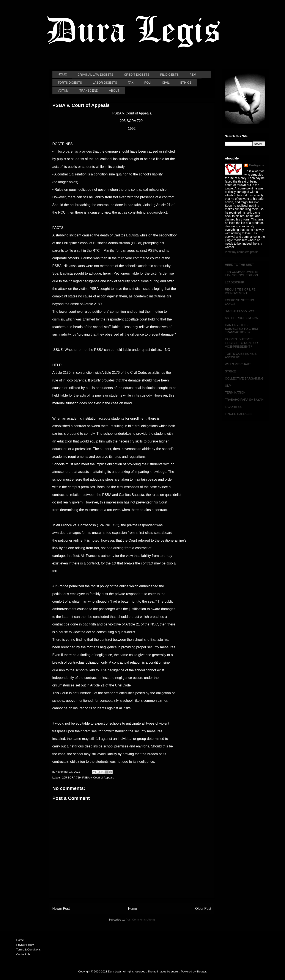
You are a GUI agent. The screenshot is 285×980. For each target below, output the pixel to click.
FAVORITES (233, 407)
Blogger (201, 971)
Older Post (203, 909)
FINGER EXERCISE (239, 414)
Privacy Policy (25, 945)
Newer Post (61, 909)
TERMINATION (235, 392)
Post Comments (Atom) (140, 920)
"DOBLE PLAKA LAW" (240, 311)
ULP (228, 386)
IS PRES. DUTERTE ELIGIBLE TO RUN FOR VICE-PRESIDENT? (242, 343)
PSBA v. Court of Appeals (98, 778)
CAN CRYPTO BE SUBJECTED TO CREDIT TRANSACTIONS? (242, 329)
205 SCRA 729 (71, 778)
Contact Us (23, 954)
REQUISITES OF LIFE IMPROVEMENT (240, 291)
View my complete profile (242, 252)
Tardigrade (256, 165)
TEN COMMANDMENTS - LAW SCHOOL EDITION (243, 274)
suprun (175, 971)
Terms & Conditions (29, 950)
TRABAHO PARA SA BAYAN (244, 400)
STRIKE (231, 371)
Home (132, 909)
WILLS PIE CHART (238, 364)
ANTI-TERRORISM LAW (242, 318)
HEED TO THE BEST (239, 265)
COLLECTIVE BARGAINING (244, 378)
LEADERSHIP (235, 282)
